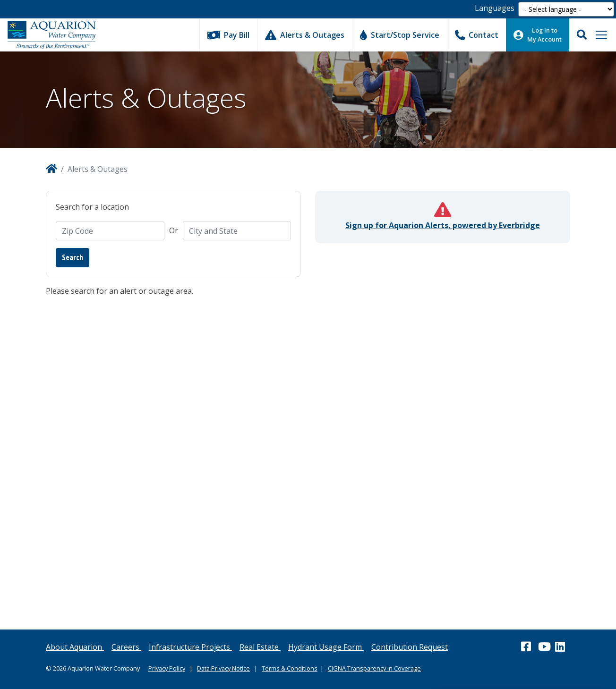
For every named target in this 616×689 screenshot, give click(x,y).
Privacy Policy (167, 668)
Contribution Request (410, 647)
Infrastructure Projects (190, 647)
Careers (126, 647)
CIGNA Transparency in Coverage (374, 668)
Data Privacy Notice (223, 668)
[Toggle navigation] (601, 35)
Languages (495, 8)
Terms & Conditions (290, 668)
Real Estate (260, 647)
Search (73, 257)
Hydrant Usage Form (326, 647)
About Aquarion (75, 647)
